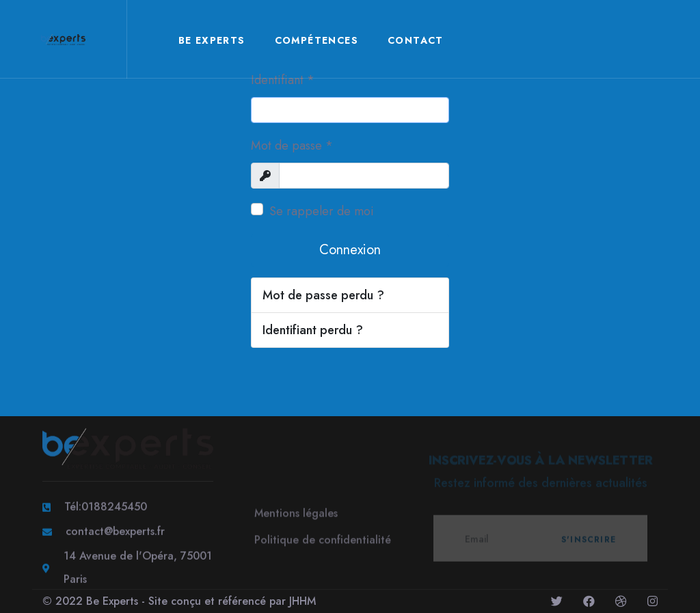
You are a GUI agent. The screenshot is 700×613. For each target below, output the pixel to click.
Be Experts (212, 40)
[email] (540, 541)
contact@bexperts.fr (115, 533)
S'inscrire (589, 542)
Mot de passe (292, 146)
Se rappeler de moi (322, 211)
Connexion (350, 250)
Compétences (317, 40)
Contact (416, 40)
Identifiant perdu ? (313, 330)
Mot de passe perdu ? (323, 295)
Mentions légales (296, 516)
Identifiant (283, 80)
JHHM (302, 601)
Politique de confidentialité (323, 542)
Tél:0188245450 (106, 508)
